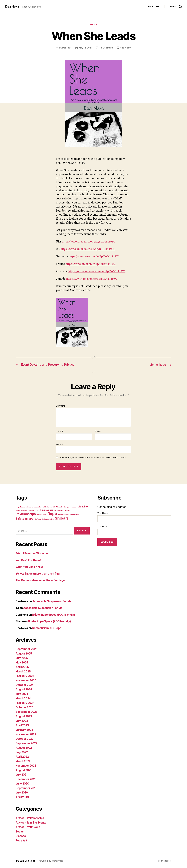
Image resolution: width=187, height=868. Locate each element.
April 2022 (22, 757)
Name (59, 431)
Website (60, 444)
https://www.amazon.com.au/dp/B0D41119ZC (97, 271)
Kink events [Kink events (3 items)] (46, 510)
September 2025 (27, 649)
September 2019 (26, 788)
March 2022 (23, 761)
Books (94, 25)
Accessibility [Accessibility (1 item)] (37, 507)
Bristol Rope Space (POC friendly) (54, 615)
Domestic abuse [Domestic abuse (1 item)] (21, 510)
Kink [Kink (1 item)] (37, 510)
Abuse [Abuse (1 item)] (29, 507)
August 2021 (24, 770)
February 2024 (25, 703)
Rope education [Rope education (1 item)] (64, 514)
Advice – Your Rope (28, 827)
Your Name (103, 513)
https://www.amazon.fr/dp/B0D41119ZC (91, 264)
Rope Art (21, 840)
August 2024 (24, 689)
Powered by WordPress (51, 861)
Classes (21, 836)
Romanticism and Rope (47, 628)
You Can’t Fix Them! (29, 560)
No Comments (106, 48)
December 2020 (26, 779)
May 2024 (22, 694)
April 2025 (22, 667)
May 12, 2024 (86, 48)
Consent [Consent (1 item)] (73, 507)
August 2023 (24, 716)
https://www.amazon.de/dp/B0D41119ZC (94, 256)
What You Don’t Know (29, 567)
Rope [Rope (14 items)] (52, 513)
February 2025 (25, 676)
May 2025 (22, 662)
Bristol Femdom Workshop (33, 553)
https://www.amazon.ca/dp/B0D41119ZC (92, 279)
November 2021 (26, 765)
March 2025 (23, 671)
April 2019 (22, 797)
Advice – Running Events (31, 822)
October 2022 (25, 739)
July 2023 (22, 721)
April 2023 (22, 725)
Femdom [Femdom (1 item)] (31, 510)
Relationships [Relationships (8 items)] (26, 514)
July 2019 (22, 792)
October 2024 (25, 685)
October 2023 (25, 707)
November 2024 (26, 680)
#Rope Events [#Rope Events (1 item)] (20, 507)
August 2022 (24, 748)
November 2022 (26, 734)
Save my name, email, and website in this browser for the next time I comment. (93, 457)
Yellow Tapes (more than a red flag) (39, 573)
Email (98, 431)
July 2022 (22, 752)
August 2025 (24, 653)
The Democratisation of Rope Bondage (41, 580)
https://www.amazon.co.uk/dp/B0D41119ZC (88, 249)
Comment (61, 406)
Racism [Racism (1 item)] (67, 510)
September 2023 (27, 712)
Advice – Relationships (30, 818)
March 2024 (23, 698)
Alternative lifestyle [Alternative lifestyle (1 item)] (62, 507)
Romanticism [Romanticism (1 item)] (42, 514)
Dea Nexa (12, 7)
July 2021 (22, 774)
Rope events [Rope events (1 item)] (75, 514)
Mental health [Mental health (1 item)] (59, 510)
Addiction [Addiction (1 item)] (46, 507)
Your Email (102, 526)
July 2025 (22, 658)
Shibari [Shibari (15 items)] (61, 518)
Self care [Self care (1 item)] (38, 519)
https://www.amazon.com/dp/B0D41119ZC (89, 242)
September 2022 (27, 743)
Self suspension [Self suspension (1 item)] (48, 519)
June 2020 (23, 783)
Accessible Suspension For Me (52, 601)
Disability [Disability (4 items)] (83, 506)
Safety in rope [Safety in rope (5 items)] (24, 518)
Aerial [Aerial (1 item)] (52, 507)
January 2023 (25, 730)
